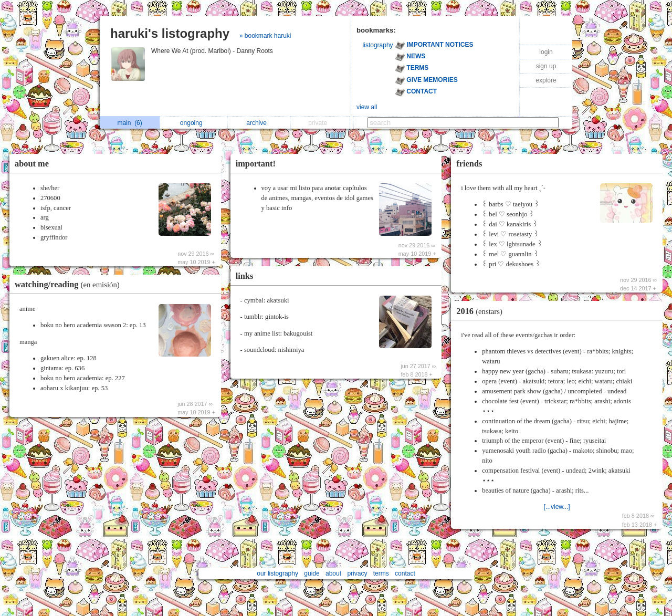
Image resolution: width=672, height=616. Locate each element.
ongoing (194, 123)
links (245, 276)
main (129, 123)
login (546, 52)
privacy (357, 573)
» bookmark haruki (265, 36)
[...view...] (557, 507)
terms (381, 573)
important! (256, 164)
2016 (482, 311)
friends (469, 164)
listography (378, 45)
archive (259, 123)
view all (367, 107)
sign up (546, 66)
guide (312, 573)
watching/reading (70, 284)
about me (32, 164)
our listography (277, 573)
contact (405, 573)
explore (546, 80)
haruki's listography (170, 33)
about (333, 573)
